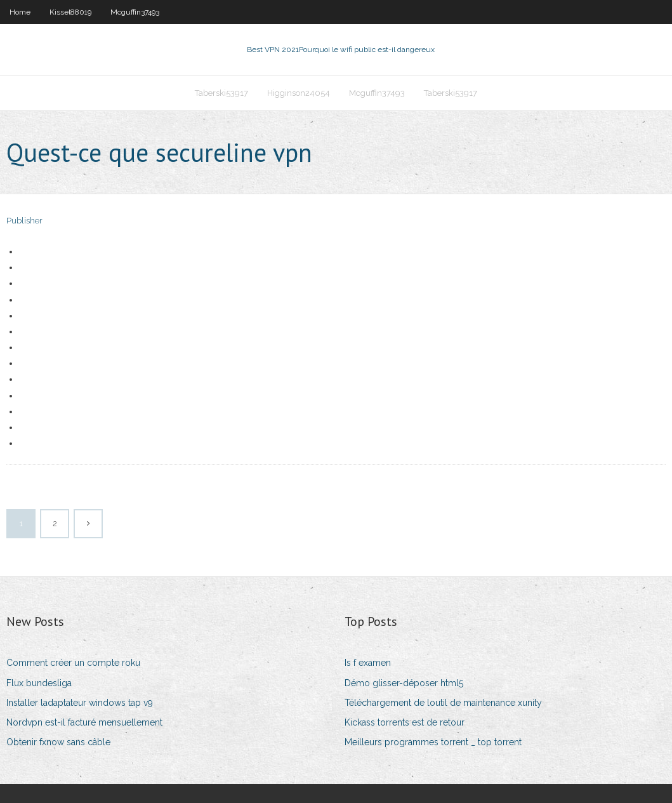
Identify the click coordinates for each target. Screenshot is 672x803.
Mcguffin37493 (135, 12)
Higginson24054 (299, 93)
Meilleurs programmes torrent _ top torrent (433, 742)
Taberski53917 (221, 93)
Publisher (24, 221)
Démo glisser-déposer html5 (404, 683)
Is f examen (368, 663)
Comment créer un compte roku (73, 663)
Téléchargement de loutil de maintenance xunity (443, 703)
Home (20, 12)
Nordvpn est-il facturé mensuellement (84, 722)
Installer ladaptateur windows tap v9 (80, 703)
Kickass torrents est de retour (405, 722)
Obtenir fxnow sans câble (58, 742)
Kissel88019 (70, 12)
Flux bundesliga (39, 683)
